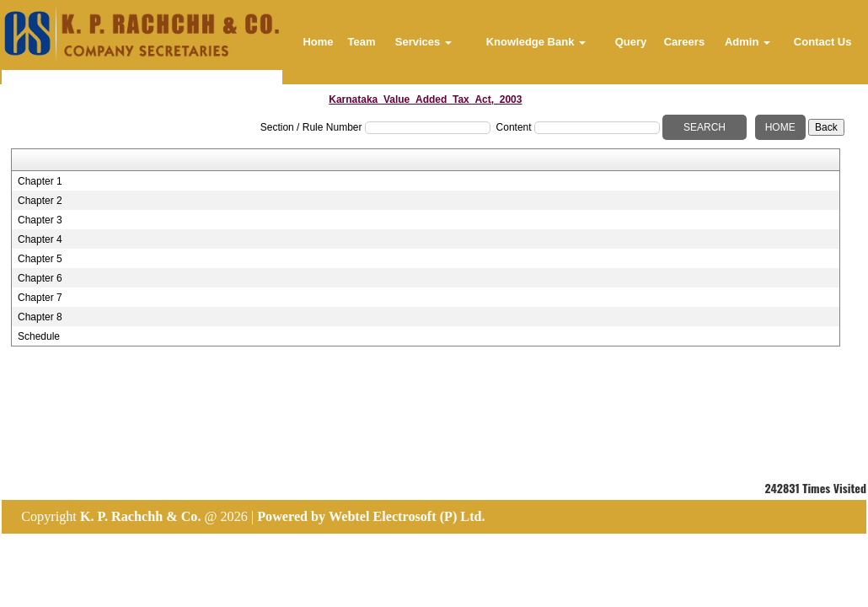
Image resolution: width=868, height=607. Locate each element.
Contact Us (823, 42)
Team (362, 42)
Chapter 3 (40, 220)
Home (318, 42)
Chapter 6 (40, 278)
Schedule (39, 336)
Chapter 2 (40, 201)
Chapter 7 (40, 298)
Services (423, 42)
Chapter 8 (40, 317)
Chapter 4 (40, 239)
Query (631, 42)
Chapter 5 (40, 259)
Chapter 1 (40, 181)
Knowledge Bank (536, 42)
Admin (747, 42)
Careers (684, 42)
